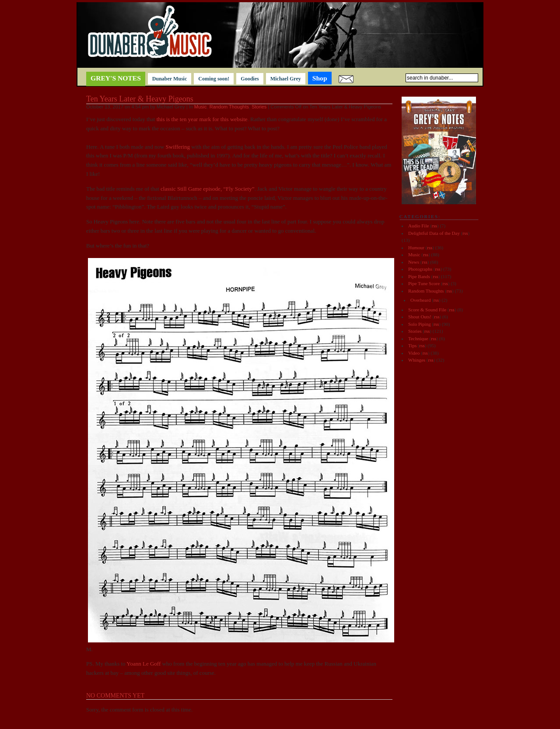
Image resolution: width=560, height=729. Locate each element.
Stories (259, 107)
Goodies (250, 79)
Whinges (417, 360)
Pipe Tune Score (424, 283)
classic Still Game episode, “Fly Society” (207, 189)
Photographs (420, 269)
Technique (418, 338)
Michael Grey (286, 79)
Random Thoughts (229, 107)
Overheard (420, 300)
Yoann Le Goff (143, 664)
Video (414, 353)
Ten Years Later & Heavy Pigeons (140, 99)
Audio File (418, 226)
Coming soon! (214, 79)
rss (434, 226)
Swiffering (178, 147)
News (414, 262)
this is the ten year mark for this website (202, 119)
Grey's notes (116, 78)
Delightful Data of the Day (434, 233)
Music (201, 107)
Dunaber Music (170, 79)
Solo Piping (420, 324)
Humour (416, 248)
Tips (412, 345)
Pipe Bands (419, 276)
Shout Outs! (420, 317)
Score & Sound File (427, 310)
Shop (320, 78)
